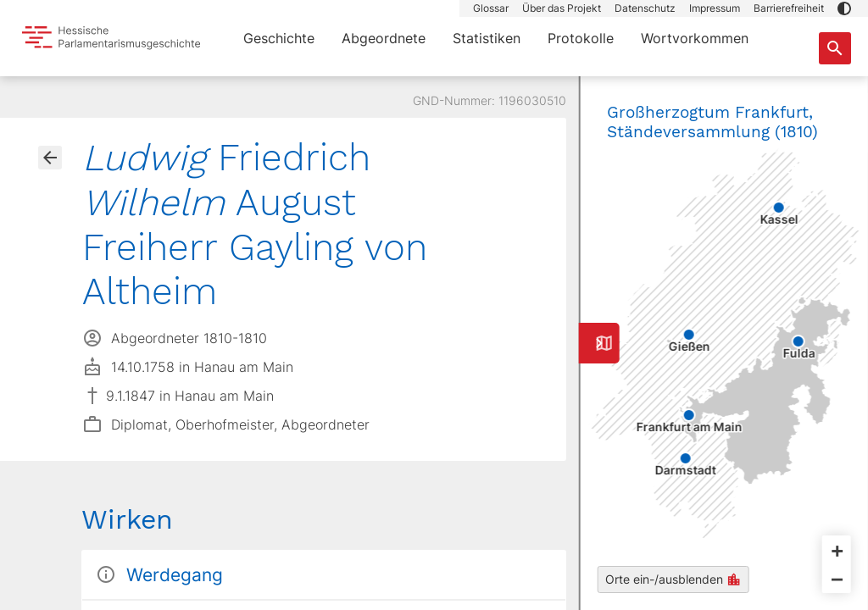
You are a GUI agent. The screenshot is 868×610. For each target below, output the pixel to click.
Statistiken (487, 38)
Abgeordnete (384, 38)
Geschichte (279, 38)
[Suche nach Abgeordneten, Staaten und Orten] (835, 48)
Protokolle (581, 38)
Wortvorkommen (695, 38)
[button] (844, 8)
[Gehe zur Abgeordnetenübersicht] (50, 158)
